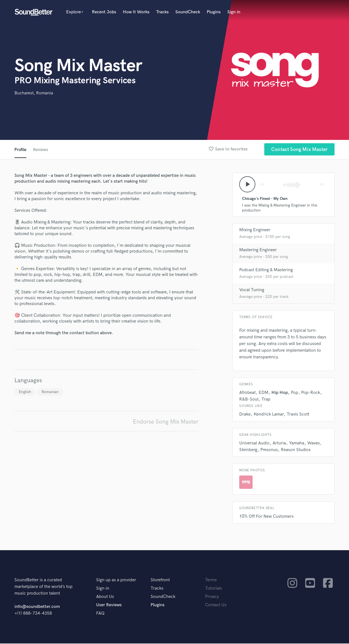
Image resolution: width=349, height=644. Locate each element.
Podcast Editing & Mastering (266, 271)
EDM (264, 393)
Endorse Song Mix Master (166, 422)
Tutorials (214, 589)
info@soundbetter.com (37, 607)
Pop (295, 393)
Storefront (160, 581)
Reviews (41, 150)
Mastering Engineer (258, 251)
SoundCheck (188, 12)
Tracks (162, 12)
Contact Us (216, 606)
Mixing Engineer (255, 231)
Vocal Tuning (252, 290)
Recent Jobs (104, 12)
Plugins (214, 12)
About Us (105, 597)
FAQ (100, 614)
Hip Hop (280, 393)
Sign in (234, 12)
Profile (20, 150)
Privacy (212, 597)
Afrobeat (247, 393)
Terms (211, 581)
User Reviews (109, 606)
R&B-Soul (249, 400)
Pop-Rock (311, 393)
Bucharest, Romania (34, 93)
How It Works (136, 12)
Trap (266, 400)
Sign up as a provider (116, 581)
